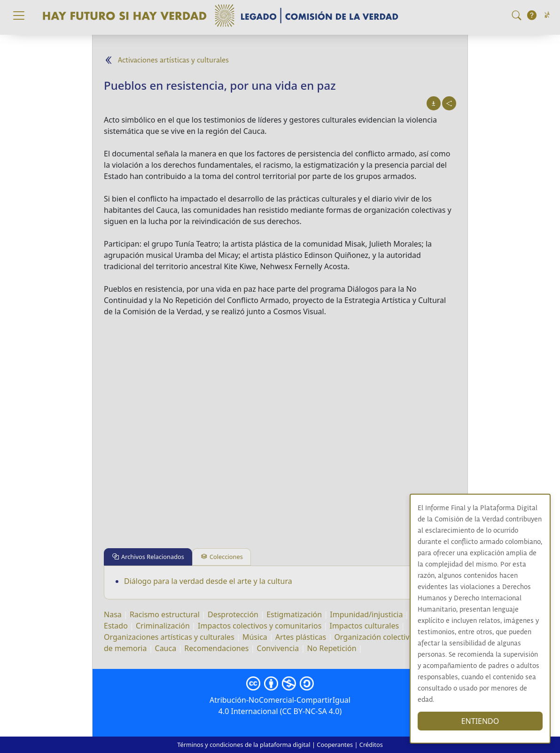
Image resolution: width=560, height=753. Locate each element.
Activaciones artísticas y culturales (173, 60)
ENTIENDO (480, 721)
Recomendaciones (216, 648)
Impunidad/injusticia (366, 614)
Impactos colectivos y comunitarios (260, 626)
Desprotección (233, 614)
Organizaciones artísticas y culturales (169, 637)
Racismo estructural (165, 614)
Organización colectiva (374, 637)
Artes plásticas (301, 637)
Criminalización (163, 626)
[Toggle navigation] (19, 16)
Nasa (113, 614)
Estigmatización (294, 614)
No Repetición (331, 648)
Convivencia (278, 648)
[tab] (148, 557)
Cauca (166, 648)
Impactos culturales (364, 626)
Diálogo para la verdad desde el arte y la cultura (208, 581)
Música (255, 637)
